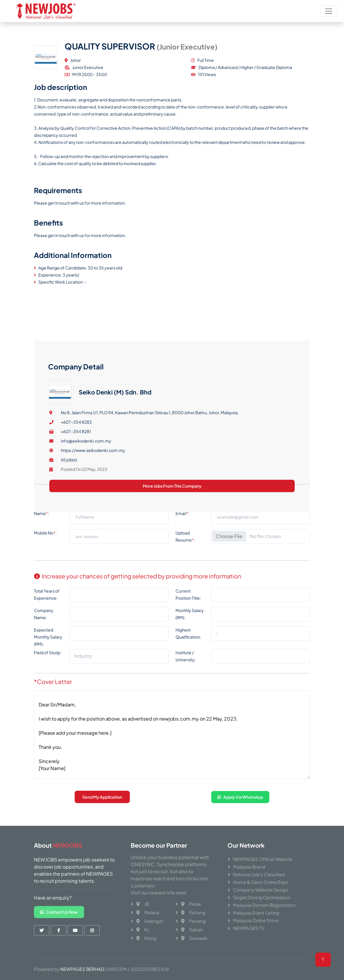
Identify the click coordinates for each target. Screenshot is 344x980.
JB (143, 904)
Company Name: (44, 617)
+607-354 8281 (76, 528)
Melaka (148, 912)
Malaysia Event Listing (256, 913)
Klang (146, 938)
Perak (191, 904)
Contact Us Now (59, 912)
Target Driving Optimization (262, 897)
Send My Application (102, 800)
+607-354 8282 (76, 519)
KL (143, 929)
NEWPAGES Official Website (263, 859)
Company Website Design (261, 890)
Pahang (193, 912)
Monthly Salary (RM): (190, 617)
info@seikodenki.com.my (86, 538)
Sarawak (194, 938)
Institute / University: (186, 659)
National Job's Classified (259, 874)
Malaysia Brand (249, 867)
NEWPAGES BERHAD (82, 969)
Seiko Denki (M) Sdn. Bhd (115, 489)
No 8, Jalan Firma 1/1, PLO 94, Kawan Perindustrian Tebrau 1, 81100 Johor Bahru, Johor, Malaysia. (150, 509)
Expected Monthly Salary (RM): (48, 640)
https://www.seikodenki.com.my (93, 547)
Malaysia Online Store (256, 920)
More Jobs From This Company (172, 583)
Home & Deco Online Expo (261, 882)
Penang (193, 921)
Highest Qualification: (188, 637)
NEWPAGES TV (249, 928)
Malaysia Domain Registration (264, 905)
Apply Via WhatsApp (240, 800)
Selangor (150, 921)
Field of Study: (48, 656)
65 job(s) (69, 557)
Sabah (192, 929)
